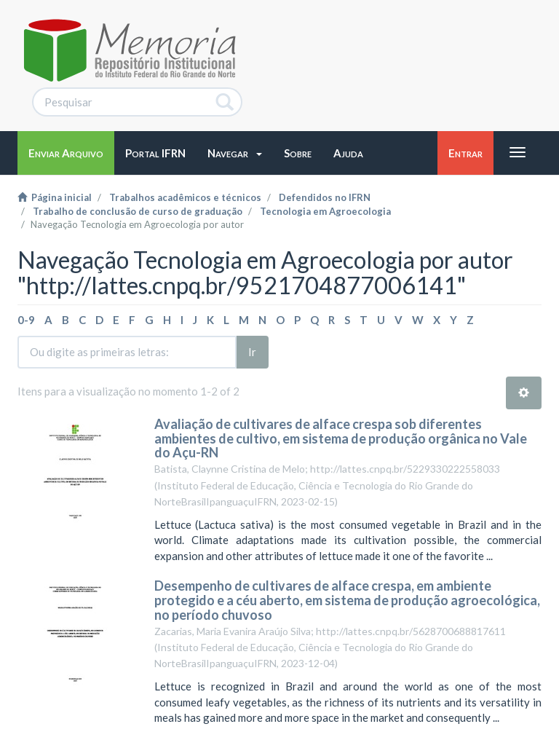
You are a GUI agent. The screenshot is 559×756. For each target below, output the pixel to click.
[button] (235, 153)
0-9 (26, 320)
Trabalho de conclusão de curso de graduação (138, 211)
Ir (252, 352)
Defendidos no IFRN (325, 197)
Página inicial (55, 197)
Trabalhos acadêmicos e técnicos (185, 197)
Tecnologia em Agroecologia (325, 211)
